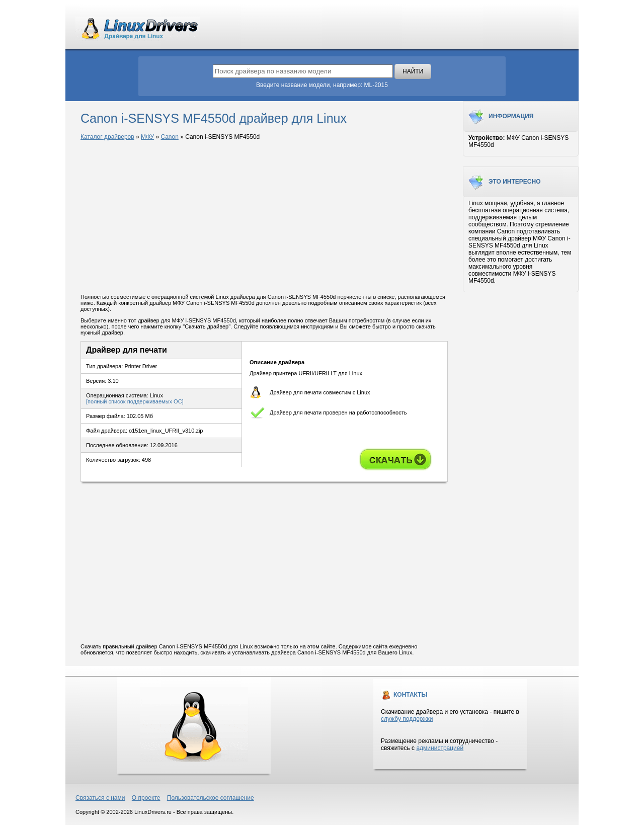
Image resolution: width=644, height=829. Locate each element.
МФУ (147, 137)
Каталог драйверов (107, 137)
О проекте (146, 798)
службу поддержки (407, 719)
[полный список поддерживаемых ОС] (135, 401)
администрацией (440, 748)
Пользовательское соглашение (211, 798)
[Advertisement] (264, 218)
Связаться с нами (100, 798)
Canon (169, 137)
